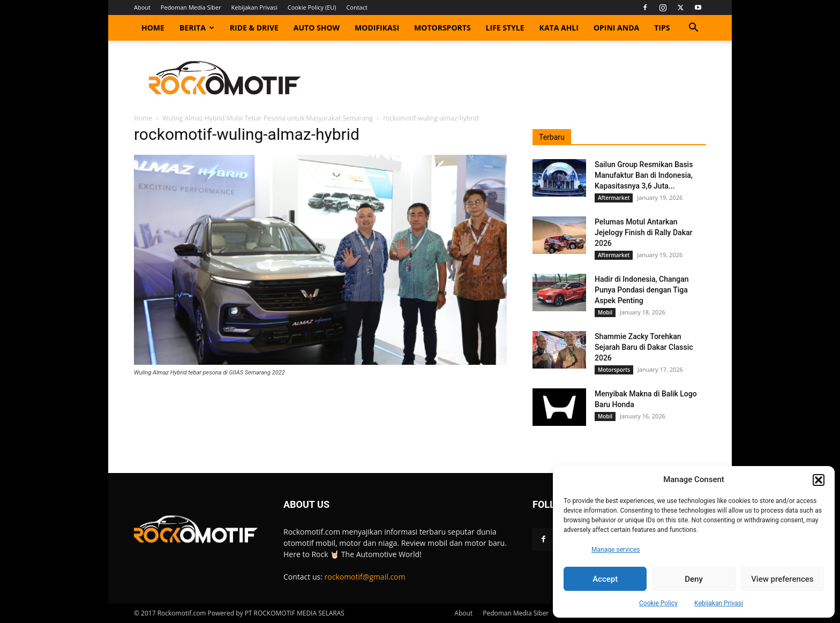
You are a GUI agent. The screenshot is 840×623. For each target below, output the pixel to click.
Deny (694, 579)
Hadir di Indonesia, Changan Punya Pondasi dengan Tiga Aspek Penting (642, 290)
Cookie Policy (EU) (312, 7)
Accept (605, 579)
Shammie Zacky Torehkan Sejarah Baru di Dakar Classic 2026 (644, 347)
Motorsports (442, 28)
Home (153, 28)
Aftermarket (614, 198)
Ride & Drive (254, 28)
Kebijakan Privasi (719, 603)
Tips (662, 28)
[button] (819, 480)
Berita (197, 28)
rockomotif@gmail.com (365, 577)
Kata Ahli (559, 28)
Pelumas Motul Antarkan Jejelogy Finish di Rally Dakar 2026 (643, 232)
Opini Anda (616, 28)
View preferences (782, 579)
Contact (357, 7)
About (142, 7)
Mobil (605, 312)
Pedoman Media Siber (191, 7)
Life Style (505, 28)
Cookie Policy (658, 603)
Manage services (616, 550)
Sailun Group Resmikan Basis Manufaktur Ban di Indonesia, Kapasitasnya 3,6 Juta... (644, 175)
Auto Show (317, 28)
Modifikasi (377, 28)
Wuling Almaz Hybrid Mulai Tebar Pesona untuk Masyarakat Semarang (268, 118)
